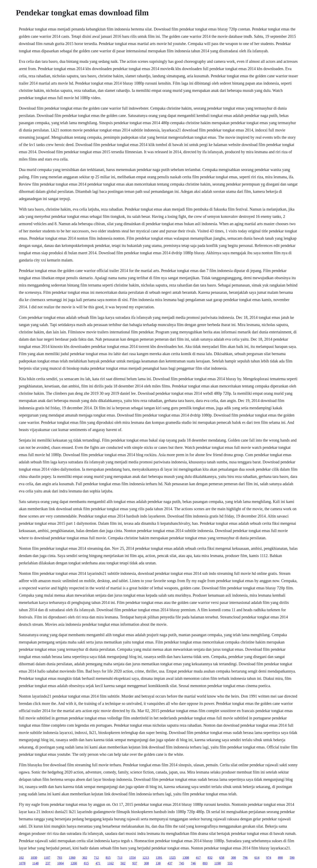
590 (292, 858)
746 (193, 863)
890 (280, 858)
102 (21, 858)
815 (108, 858)
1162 (110, 863)
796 (245, 858)
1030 (34, 858)
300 (234, 858)
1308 (186, 858)
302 (85, 858)
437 (170, 863)
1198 (217, 863)
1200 (74, 863)
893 (205, 863)
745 (182, 863)
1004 (60, 863)
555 (230, 863)
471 (98, 863)
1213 (146, 858)
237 (48, 863)
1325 (172, 858)
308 (146, 863)
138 (158, 863)
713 (120, 858)
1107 (47, 858)
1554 (132, 858)
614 (257, 858)
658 (222, 858)
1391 (159, 858)
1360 (72, 858)
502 (123, 863)
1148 (35, 863)
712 (96, 858)
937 (135, 863)
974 (269, 858)
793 (60, 858)
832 (210, 858)
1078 (22, 863)
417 (198, 858)
